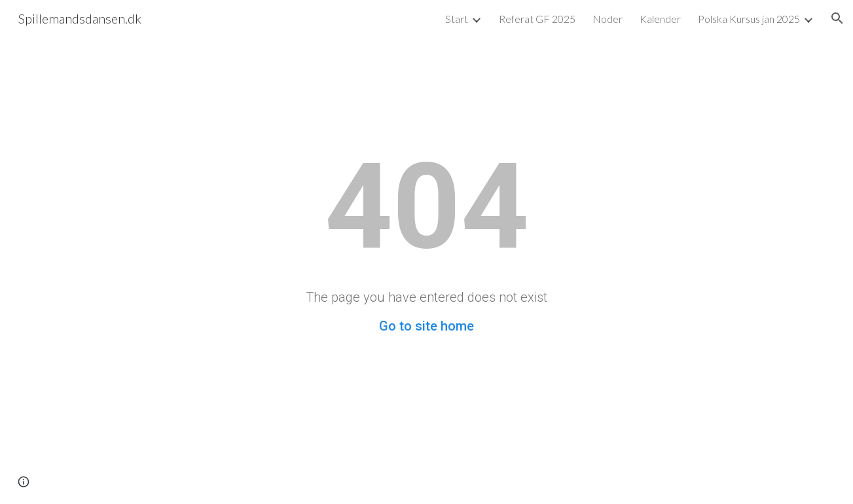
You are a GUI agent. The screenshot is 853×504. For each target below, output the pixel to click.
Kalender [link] (660, 19)
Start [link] (457, 19)
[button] (837, 18)
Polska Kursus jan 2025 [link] (749, 19)
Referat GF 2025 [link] (537, 19)
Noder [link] (608, 19)
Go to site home (426, 326)
